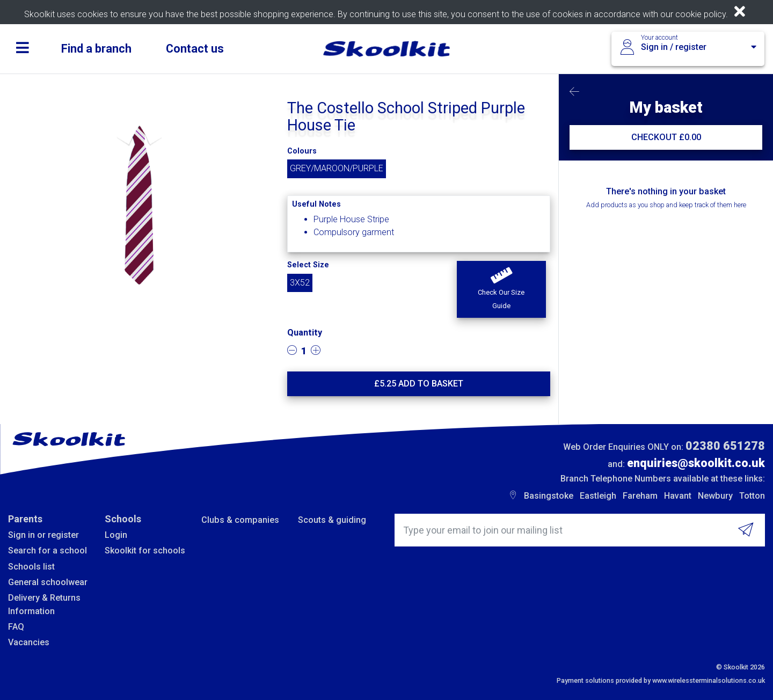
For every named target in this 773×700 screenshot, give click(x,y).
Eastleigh (598, 496)
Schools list (31, 567)
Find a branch (96, 49)
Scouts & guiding (332, 520)
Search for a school (48, 550)
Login (116, 535)
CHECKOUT (666, 137)
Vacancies (29, 642)
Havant (678, 496)
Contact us (195, 49)
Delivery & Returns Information (44, 604)
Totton (752, 496)
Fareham (640, 496)
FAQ (16, 627)
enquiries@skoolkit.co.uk (696, 463)
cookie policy (701, 14)
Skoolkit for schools (145, 550)
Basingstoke (549, 496)
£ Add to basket (419, 384)
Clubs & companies (240, 520)
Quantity (305, 333)
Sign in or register (43, 535)
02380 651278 (725, 446)
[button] (501, 289)
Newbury (715, 496)
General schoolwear (48, 582)
